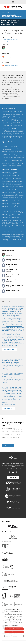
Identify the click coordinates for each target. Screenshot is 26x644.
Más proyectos (8, 408)
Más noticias (8, 446)
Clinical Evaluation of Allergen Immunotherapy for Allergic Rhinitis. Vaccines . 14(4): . (12, 310)
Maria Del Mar (15, 285)
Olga (13, 259)
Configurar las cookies (14, 636)
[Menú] (13, 2)
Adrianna (14, 275)
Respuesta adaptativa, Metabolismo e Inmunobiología (12, 16)
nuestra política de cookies (15, 624)
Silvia (13, 290)
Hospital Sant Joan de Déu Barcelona (11, 65)
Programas (4, 21)
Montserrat (12, 48)
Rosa (12, 264)
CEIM (12, 23)
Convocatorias (5, 23)
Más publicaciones (9, 350)
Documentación (6, 24)
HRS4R (15, 23)
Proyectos (14, 24)
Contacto (13, 467)
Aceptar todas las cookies (14, 629)
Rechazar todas (14, 632)
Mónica (12, 280)
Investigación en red (14, 21)
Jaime (12, 270)
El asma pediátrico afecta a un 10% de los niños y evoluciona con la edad (13, 424)
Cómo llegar (7, 58)
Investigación (6, 13)
